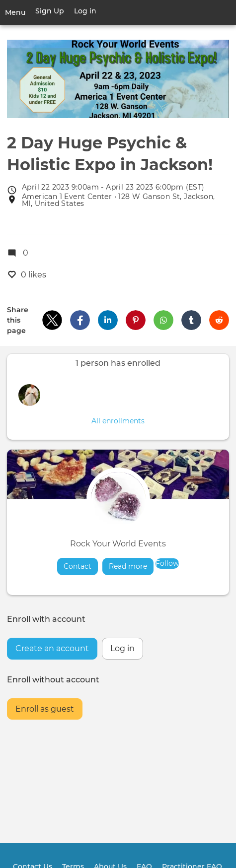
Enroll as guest (45, 709)
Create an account (52, 648)
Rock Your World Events (118, 544)
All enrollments (118, 421)
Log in (85, 11)
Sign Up (50, 11)
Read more (131, 566)
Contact (78, 566)
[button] (52, 320)
